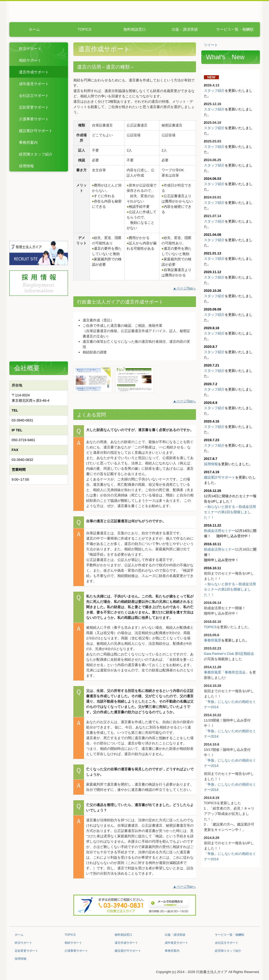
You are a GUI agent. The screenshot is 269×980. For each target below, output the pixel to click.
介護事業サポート (34, 119)
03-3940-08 (21, 420)
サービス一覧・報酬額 (235, 29)
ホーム (34, 29)
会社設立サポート (34, 95)
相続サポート (30, 60)
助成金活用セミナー (220, 531)
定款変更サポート (34, 107)
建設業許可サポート (36, 131)
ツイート (211, 45)
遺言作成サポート (34, 72)
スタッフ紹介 (214, 91)
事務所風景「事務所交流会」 (226, 672)
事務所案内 (28, 142)
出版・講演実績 (185, 29)
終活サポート (30, 49)
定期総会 (247, 654)
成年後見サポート (34, 84)
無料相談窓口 (135, 29)
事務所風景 (213, 640)
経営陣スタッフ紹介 (36, 154)
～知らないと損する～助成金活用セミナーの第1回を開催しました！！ (230, 512)
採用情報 (26, 166)
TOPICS (85, 29)
